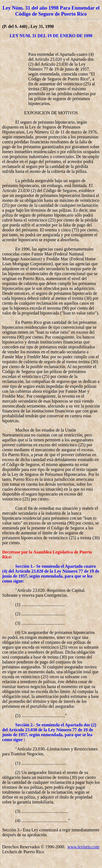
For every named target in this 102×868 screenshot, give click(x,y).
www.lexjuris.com (83, 847)
